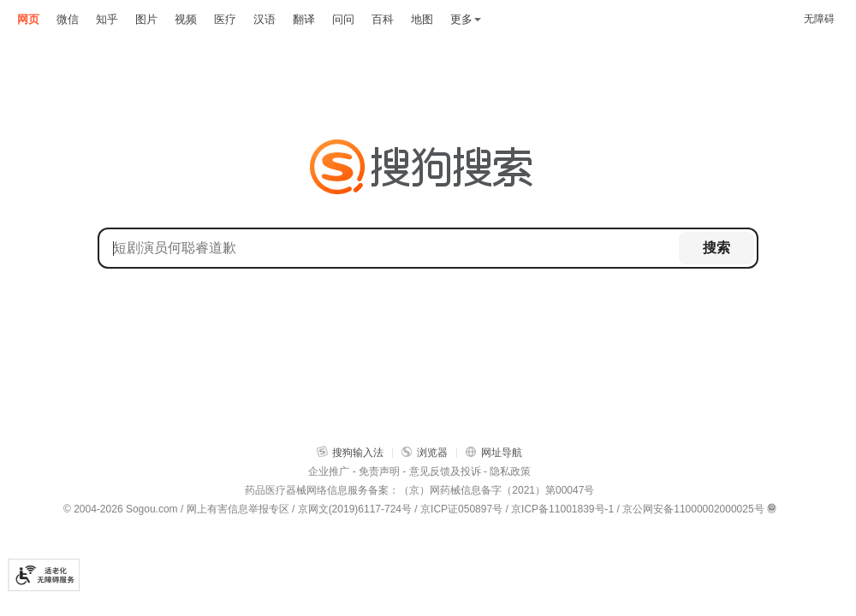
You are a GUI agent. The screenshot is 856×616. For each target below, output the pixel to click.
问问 (343, 19)
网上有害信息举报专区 (238, 509)
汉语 (265, 19)
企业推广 (329, 471)
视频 (186, 19)
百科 (383, 19)
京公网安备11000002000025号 (693, 509)
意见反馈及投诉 (445, 471)
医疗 (225, 19)
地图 (422, 19)
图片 (146, 19)
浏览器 (425, 452)
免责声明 (379, 471)
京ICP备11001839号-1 (562, 509)
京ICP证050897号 (461, 509)
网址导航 (494, 452)
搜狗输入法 (350, 452)
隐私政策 (510, 471)
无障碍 (819, 19)
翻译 (304, 19)
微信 (68, 19)
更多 (466, 19)
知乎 (107, 19)
